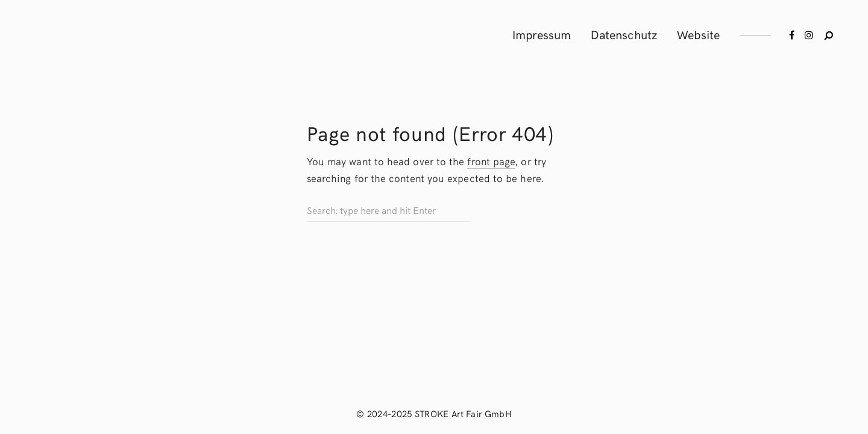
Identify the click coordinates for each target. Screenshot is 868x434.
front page (491, 161)
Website (699, 34)
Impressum (542, 34)
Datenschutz (624, 34)
